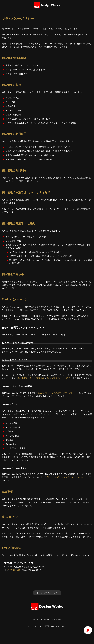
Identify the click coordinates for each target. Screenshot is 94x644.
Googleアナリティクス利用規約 (31, 378)
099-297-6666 (15, 570)
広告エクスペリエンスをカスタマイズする (65, 477)
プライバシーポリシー (41, 619)
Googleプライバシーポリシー (60, 378)
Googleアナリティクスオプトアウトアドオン (57, 393)
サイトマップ (57, 619)
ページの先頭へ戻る (49, 593)
